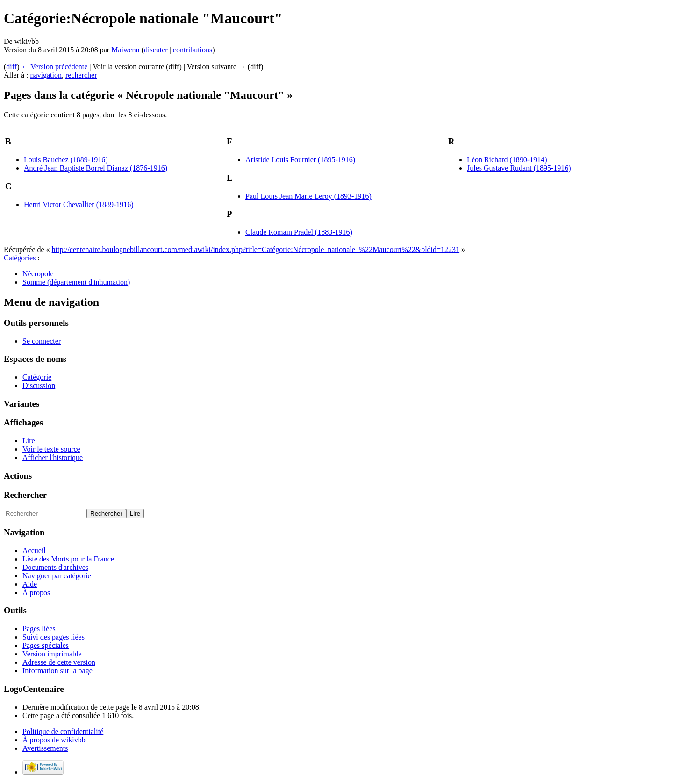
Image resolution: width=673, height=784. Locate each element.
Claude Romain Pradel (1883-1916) (299, 232)
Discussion (39, 385)
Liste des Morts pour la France (68, 559)
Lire (29, 441)
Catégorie (37, 377)
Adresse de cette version (59, 662)
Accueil (34, 550)
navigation (46, 75)
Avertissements (45, 748)
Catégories (20, 258)
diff (11, 67)
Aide (30, 584)
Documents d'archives (55, 567)
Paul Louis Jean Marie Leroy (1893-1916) (308, 196)
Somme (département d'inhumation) (76, 282)
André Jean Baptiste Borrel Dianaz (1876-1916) (96, 168)
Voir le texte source (51, 449)
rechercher (81, 75)
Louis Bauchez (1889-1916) (66, 160)
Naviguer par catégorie (57, 576)
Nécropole (38, 274)
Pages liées (39, 629)
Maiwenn (125, 50)
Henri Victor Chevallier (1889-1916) (79, 205)
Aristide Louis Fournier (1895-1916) (300, 160)
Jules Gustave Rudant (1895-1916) (519, 168)
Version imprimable (52, 654)
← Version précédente (54, 67)
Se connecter (42, 341)
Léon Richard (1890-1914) (507, 160)
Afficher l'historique (53, 457)
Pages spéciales (46, 645)
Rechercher (25, 495)
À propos (36, 593)
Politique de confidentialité (63, 731)
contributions (193, 50)
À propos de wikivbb (54, 740)
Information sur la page (57, 671)
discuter (156, 50)
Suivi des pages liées (54, 637)
